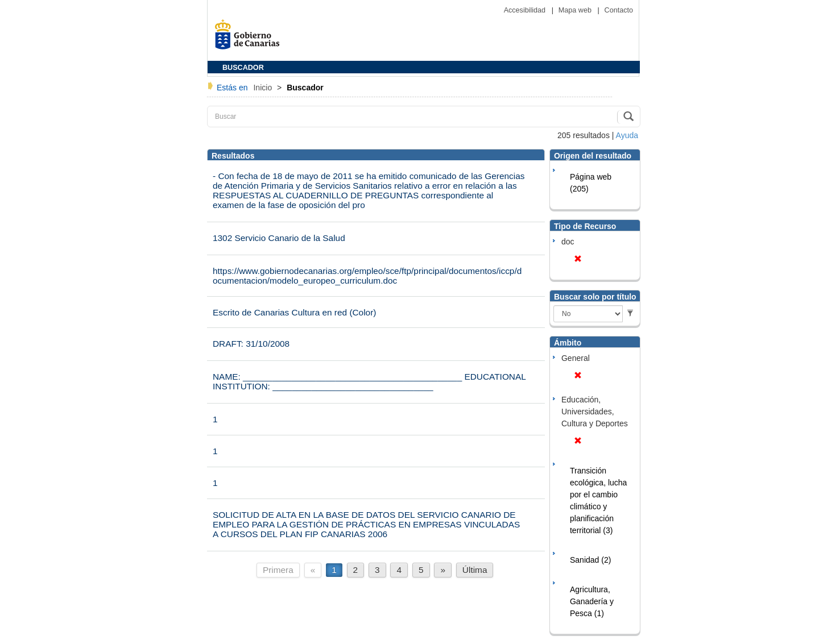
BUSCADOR (243, 68)
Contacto (619, 10)
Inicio (264, 88)
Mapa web (576, 10)
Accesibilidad (526, 10)
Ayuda (627, 135)
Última (475, 570)
